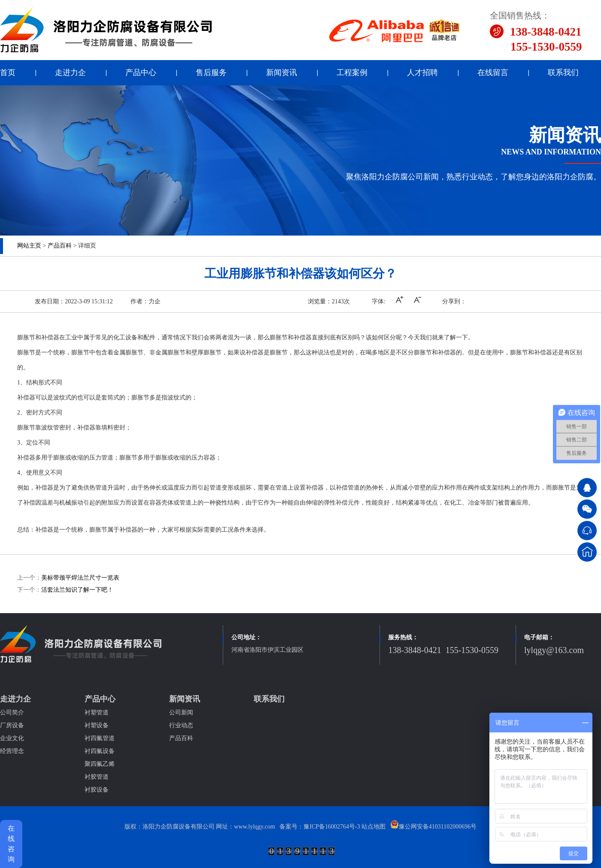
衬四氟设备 (100, 751)
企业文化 (12, 738)
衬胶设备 (97, 790)
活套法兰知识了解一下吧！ (77, 590)
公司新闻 (181, 712)
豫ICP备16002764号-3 (332, 827)
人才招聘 (422, 73)
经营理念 (12, 751)
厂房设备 (12, 725)
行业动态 (181, 725)
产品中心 (141, 73)
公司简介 (12, 712)
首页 (8, 73)
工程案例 (352, 73)
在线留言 (493, 73)
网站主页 (29, 246)
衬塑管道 (97, 712)
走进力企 (70, 73)
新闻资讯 (282, 73)
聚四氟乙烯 (100, 764)
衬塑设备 (97, 725)
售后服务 (211, 73)
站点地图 (373, 827)
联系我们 (563, 73)
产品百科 (60, 246)
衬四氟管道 (100, 738)
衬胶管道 (97, 777)
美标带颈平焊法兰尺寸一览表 (80, 578)
